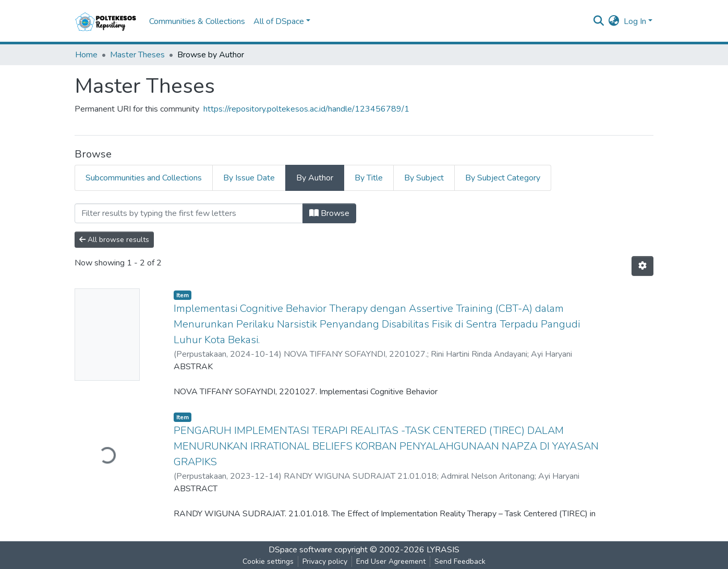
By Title (369, 178)
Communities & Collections (197, 21)
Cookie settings (268, 561)
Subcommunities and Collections (144, 178)
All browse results (114, 240)
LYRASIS (443, 550)
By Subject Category (503, 178)
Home (86, 55)
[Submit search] (599, 21)
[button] (614, 21)
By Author (315, 178)
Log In (635, 21)
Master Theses (137, 55)
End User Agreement (391, 561)
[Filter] (189, 213)
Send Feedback (460, 561)
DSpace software (300, 550)
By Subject (424, 178)
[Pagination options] (642, 266)
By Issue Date (249, 178)
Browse (329, 213)
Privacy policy (325, 561)
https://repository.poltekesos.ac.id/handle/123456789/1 (306, 109)
